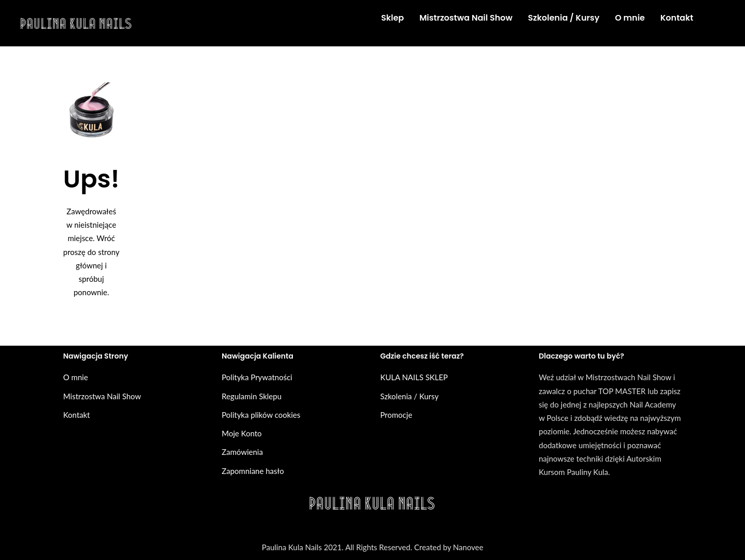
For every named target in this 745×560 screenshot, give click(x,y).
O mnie (76, 377)
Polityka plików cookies (261, 415)
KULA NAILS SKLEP (414, 377)
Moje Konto (242, 433)
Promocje (396, 415)
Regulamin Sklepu (252, 396)
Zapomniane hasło (253, 471)
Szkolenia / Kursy (410, 396)
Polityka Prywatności (257, 377)
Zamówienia (242, 452)
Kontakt (77, 415)
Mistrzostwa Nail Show (102, 396)
